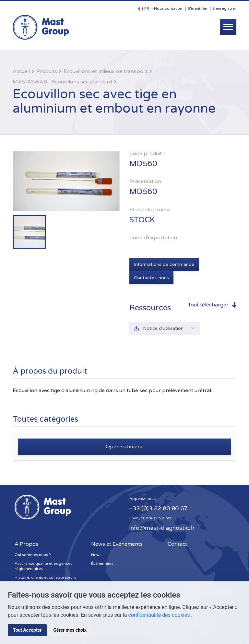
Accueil (21, 71)
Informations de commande (164, 264)
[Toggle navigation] (228, 27)
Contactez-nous (151, 278)
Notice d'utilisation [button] (169, 328)
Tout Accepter (27, 630)
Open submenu (125, 447)
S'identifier (198, 8)
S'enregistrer (224, 8)
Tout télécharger (208, 305)
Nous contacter (168, 8)
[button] (146, 9)
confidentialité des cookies (160, 615)
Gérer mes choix (70, 630)
